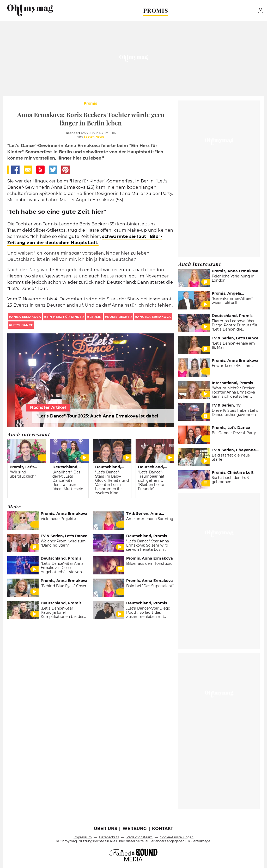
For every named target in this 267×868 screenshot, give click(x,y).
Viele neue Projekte (58, 519)
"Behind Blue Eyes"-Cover (63, 586)
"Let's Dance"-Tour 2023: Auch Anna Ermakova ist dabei (97, 416)
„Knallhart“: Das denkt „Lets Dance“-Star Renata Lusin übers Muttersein (68, 480)
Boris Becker (119, 317)
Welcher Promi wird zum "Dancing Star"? (63, 543)
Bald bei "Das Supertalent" (150, 586)
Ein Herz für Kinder (65, 317)
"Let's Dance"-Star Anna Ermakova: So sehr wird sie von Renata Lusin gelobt (148, 547)
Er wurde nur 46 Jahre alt (234, 366)
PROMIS (156, 10)
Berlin (96, 317)
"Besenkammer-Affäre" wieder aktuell (232, 301)
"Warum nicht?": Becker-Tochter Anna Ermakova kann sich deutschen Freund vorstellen (234, 394)
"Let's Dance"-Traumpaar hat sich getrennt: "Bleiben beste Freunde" (151, 480)
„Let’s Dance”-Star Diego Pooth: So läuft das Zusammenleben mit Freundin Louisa (148, 614)
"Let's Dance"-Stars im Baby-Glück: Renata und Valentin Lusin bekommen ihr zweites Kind (112, 483)
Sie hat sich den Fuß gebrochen (230, 480)
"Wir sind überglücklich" (23, 474)
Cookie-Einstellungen (177, 837)
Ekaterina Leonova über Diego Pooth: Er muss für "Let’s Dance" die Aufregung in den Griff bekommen (235, 329)
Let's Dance (22, 325)
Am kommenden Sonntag (150, 519)
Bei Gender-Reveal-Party (234, 433)
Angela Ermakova (154, 317)
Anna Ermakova (26, 317)
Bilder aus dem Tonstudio (149, 563)
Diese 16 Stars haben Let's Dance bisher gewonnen (235, 413)
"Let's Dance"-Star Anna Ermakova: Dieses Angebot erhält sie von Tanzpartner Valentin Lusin (62, 572)
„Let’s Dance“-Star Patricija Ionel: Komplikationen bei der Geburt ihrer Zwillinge (62, 614)
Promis (90, 103)
